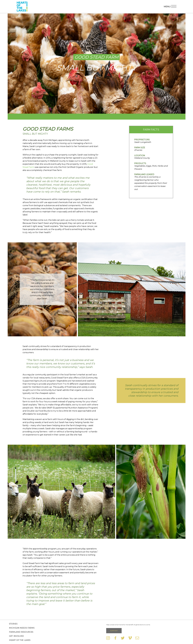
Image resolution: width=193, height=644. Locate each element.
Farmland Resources (21, 632)
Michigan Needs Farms (22, 628)
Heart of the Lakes (20, 640)
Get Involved (16, 636)
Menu (170, 6)
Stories (13, 624)
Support (114, 631)
